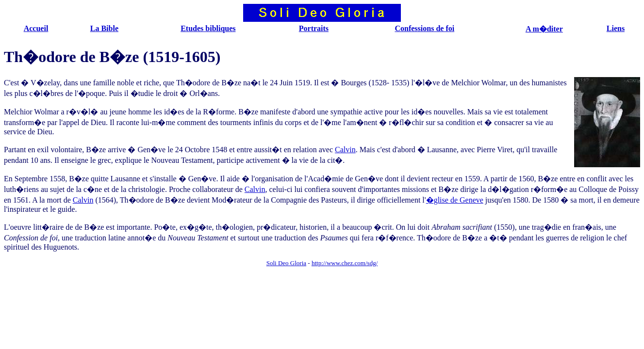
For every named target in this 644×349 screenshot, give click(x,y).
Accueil (36, 28)
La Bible (104, 28)
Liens (616, 28)
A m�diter (544, 29)
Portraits (314, 28)
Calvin (345, 150)
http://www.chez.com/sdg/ (345, 263)
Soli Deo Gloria (286, 263)
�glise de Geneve (455, 200)
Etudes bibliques (208, 28)
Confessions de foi (424, 28)
